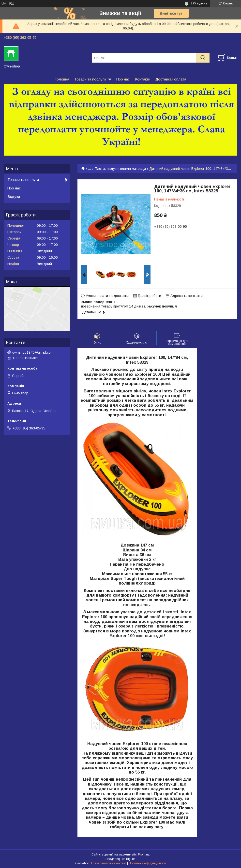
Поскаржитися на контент (109, 863)
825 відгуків (199, 3)
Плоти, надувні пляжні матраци (120, 169)
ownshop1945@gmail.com (33, 352)
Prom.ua (144, 855)
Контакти (143, 79)
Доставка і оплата (171, 79)
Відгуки (14, 196)
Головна (62, 79)
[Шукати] (203, 58)
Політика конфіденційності (147, 863)
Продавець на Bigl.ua (120, 859)
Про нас (123, 79)
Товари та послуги (90, 79)
